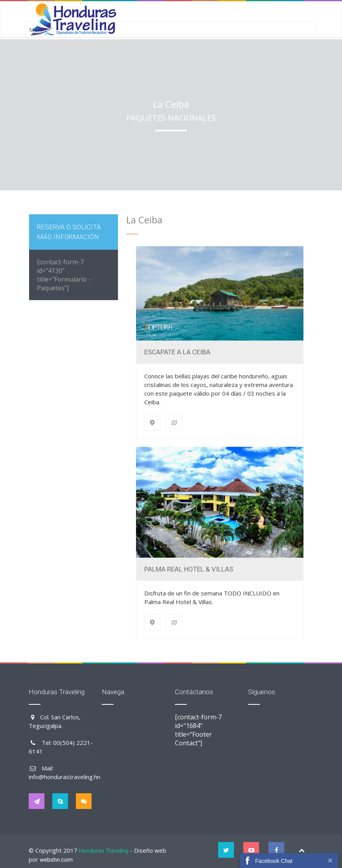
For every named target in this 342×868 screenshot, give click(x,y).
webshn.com (56, 860)
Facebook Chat (274, 861)
